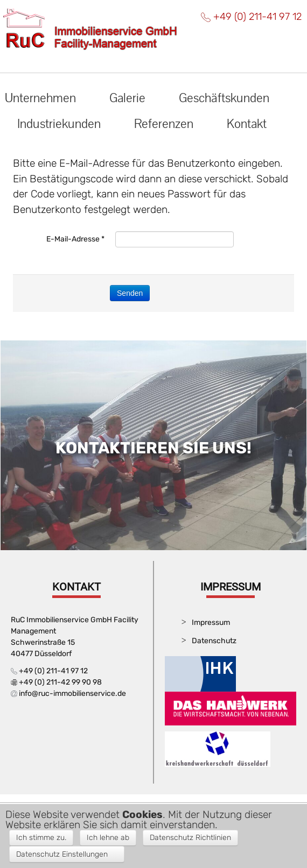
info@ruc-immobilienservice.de (72, 693)
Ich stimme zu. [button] (41, 838)
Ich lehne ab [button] (108, 838)
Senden (130, 293)
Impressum (211, 622)
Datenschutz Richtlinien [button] (190, 838)
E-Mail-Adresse (75, 239)
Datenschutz (214, 641)
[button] (67, 854)
